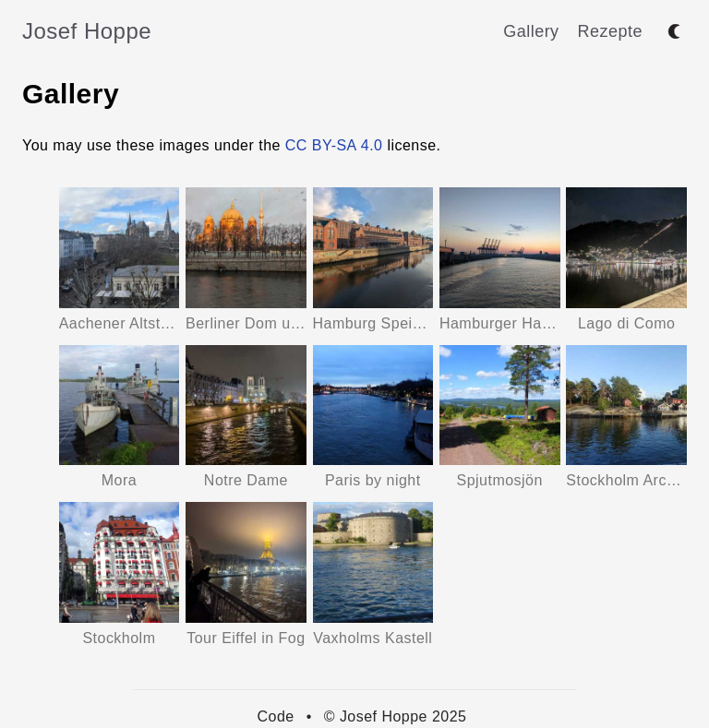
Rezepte (610, 31)
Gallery (531, 31)
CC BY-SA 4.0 (334, 145)
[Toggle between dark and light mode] (674, 31)
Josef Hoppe (87, 31)
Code (276, 716)
